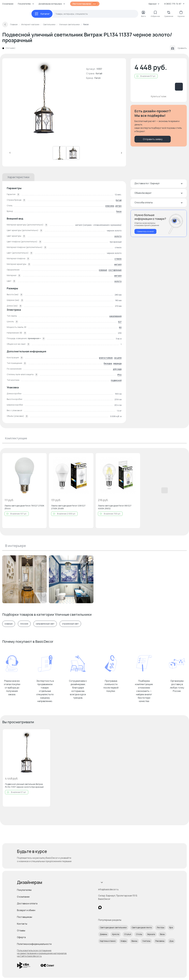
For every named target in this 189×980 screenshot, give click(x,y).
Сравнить (178, 48)
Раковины (160, 941)
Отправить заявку (153, 139)
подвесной (116, 380)
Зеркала (151, 934)
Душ (172, 941)
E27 (120, 322)
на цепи (118, 358)
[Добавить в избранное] (42, 458)
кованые (103, 270)
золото (118, 236)
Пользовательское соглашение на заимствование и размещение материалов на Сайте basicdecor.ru (42, 953)
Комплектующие (16, 438)
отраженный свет (70, 624)
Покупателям (24, 890)
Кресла (116, 934)
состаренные (115, 270)
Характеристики (18, 177)
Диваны (103, 934)
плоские (24, 624)
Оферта (21, 937)
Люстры (160, 927)
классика (110, 206)
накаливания (115, 316)
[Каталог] (42, 14)
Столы (139, 934)
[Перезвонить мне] (159, 223)
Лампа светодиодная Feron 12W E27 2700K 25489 (68, 507)
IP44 (120, 375)
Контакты (22, 924)
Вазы (162, 934)
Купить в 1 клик (159, 96)
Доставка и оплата (27, 903)
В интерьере (15, 546)
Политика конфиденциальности (34, 944)
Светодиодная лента (142, 927)
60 (120, 327)
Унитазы (146, 941)
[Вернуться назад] (5, 24)
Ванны (134, 941)
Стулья (128, 934)
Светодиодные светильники (113, 927)
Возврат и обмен (26, 910)
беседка (108, 363)
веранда (117, 363)
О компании (8, 4)
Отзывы (21, 930)
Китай (119, 200)
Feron (98, 78)
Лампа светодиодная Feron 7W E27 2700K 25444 (24, 507)
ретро (119, 206)
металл (118, 264)
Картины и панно (108, 941)
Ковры (124, 941)
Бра (171, 927)
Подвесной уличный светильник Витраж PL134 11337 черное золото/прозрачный (24, 785)
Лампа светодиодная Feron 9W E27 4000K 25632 (115, 507)
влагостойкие (106, 358)
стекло (118, 259)
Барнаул (154, 4)
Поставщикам (25, 917)
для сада (117, 369)
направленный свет (45, 624)
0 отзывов (10, 48)
